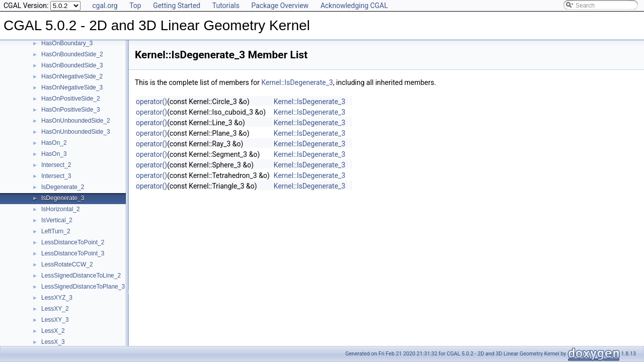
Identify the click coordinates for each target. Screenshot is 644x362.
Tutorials (226, 6)
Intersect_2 (56, 165)
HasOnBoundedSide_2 (72, 54)
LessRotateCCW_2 (67, 264)
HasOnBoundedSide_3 (72, 65)
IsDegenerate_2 (63, 187)
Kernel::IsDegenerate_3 (297, 82)
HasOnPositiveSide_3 (71, 110)
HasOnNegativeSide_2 (72, 76)
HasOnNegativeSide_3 (72, 87)
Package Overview (280, 6)
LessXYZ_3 (57, 298)
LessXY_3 (55, 320)
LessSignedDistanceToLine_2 (81, 276)
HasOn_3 (54, 154)
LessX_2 (53, 331)
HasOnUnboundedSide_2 (76, 121)
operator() (151, 102)
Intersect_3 (56, 176)
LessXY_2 (55, 309)
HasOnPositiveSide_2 (71, 99)
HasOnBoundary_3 (67, 43)
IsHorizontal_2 (61, 209)
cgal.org (105, 6)
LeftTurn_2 (56, 231)
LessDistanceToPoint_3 (73, 253)
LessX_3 (53, 342)
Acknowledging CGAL (354, 6)
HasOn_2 (54, 143)
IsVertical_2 (57, 220)
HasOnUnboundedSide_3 (76, 132)
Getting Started (177, 6)
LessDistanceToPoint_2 (73, 242)
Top (135, 6)
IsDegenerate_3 (63, 198)
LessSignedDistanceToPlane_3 (83, 287)
